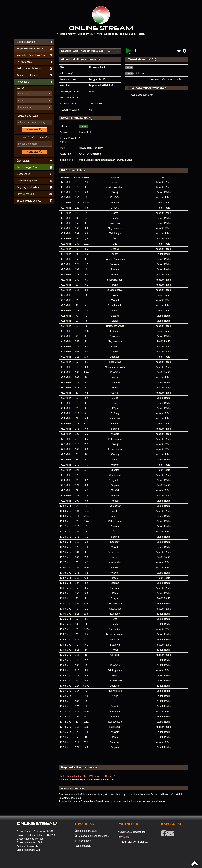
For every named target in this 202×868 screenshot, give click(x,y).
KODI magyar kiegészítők (131, 832)
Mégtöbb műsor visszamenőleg (169, 79)
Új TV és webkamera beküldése (92, 836)
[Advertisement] (123, 43)
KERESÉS (34, 130)
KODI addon (83, 841)
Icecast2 (84, 132)
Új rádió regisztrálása (86, 831)
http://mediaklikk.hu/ (101, 85)
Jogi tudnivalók (82, 846)
